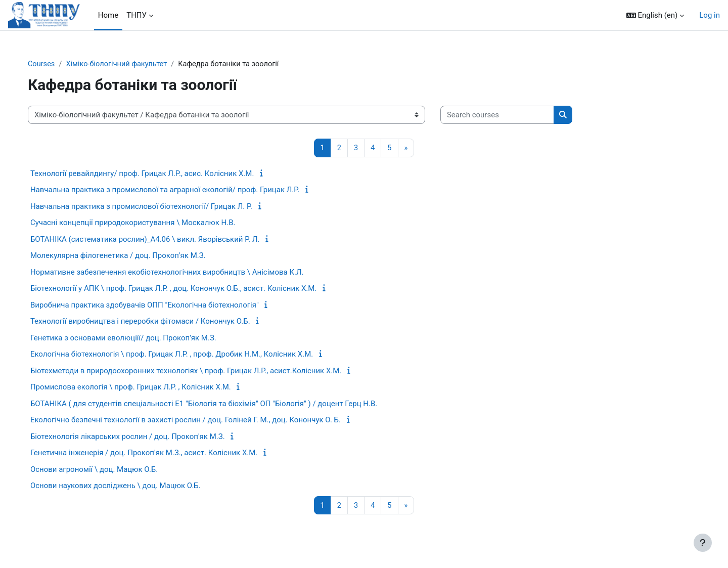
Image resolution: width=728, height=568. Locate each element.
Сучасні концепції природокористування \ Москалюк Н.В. (151, 223)
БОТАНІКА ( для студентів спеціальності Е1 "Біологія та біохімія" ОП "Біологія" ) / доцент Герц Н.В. (222, 404)
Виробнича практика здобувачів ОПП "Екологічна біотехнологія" (163, 305)
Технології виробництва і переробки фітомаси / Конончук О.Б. (158, 322)
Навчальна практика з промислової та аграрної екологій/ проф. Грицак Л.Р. (183, 190)
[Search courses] (515, 116)
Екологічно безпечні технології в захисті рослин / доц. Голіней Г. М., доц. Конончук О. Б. (204, 420)
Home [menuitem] (108, 15)
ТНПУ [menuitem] (136, 15)
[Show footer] (703, 543)
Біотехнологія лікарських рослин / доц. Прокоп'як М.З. (146, 437)
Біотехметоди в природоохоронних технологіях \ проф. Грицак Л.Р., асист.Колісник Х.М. (204, 371)
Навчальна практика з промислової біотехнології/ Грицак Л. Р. (160, 207)
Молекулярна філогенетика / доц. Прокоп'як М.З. (136, 256)
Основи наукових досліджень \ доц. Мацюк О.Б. (134, 486)
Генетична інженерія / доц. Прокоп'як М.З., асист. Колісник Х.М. (162, 453)
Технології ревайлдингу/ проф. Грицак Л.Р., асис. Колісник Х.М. (161, 174)
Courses (60, 64)
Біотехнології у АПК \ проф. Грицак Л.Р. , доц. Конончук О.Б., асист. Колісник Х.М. (192, 289)
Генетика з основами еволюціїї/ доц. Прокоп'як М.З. (142, 338)
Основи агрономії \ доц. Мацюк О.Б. (112, 470)
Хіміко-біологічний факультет (137, 64)
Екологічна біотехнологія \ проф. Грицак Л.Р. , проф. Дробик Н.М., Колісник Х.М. (190, 355)
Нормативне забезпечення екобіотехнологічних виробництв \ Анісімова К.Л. (185, 273)
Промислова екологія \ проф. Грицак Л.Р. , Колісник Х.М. (149, 387)
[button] (655, 15)
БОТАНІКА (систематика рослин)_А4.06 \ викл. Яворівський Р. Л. (163, 240)
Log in (710, 15)
